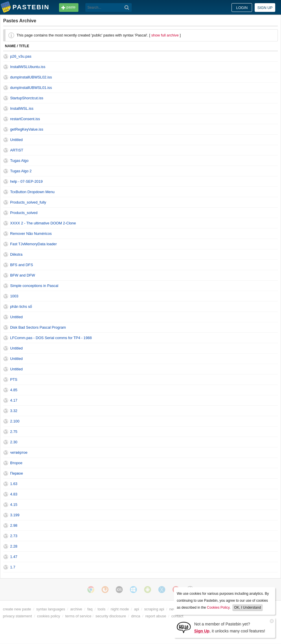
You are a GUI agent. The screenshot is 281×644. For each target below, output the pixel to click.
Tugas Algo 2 (21, 171)
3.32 (14, 411)
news (174, 609)
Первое (16, 473)
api (136, 609)
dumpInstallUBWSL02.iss (31, 77)
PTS (14, 379)
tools (101, 609)
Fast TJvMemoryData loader (33, 244)
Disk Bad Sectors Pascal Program (38, 327)
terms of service (78, 616)
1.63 (14, 484)
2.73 (14, 536)
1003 (14, 296)
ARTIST (17, 150)
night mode (120, 609)
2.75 (14, 432)
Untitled (16, 140)
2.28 (14, 546)
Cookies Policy (218, 608)
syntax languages (51, 609)
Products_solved (24, 213)
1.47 (14, 557)
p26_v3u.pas (21, 56)
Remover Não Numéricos (31, 234)
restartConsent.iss (25, 119)
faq (90, 609)
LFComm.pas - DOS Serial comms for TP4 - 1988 (51, 338)
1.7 (13, 567)
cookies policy (49, 616)
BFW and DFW (23, 275)
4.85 (14, 390)
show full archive (165, 35)
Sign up (265, 8)
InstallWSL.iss (22, 108)
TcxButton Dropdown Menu (32, 192)
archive (76, 609)
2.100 (15, 421)
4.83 (14, 494)
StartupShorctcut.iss (27, 98)
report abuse (156, 616)
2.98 (14, 525)
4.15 (14, 505)
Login (242, 8)
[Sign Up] (184, 627)
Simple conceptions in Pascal (34, 286)
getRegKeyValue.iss (27, 129)
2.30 (14, 442)
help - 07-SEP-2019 (26, 181)
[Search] (127, 8)
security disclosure (111, 616)
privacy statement (17, 616)
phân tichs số (21, 307)
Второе (16, 463)
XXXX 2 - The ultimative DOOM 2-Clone (43, 223)
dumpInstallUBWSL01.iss (31, 88)
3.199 (15, 515)
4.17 (14, 400)
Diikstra (16, 254)
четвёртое (19, 452)
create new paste (17, 609)
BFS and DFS (22, 265)
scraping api (154, 609)
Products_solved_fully (28, 202)
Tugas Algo (19, 161)
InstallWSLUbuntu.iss (28, 67)
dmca (136, 616)
